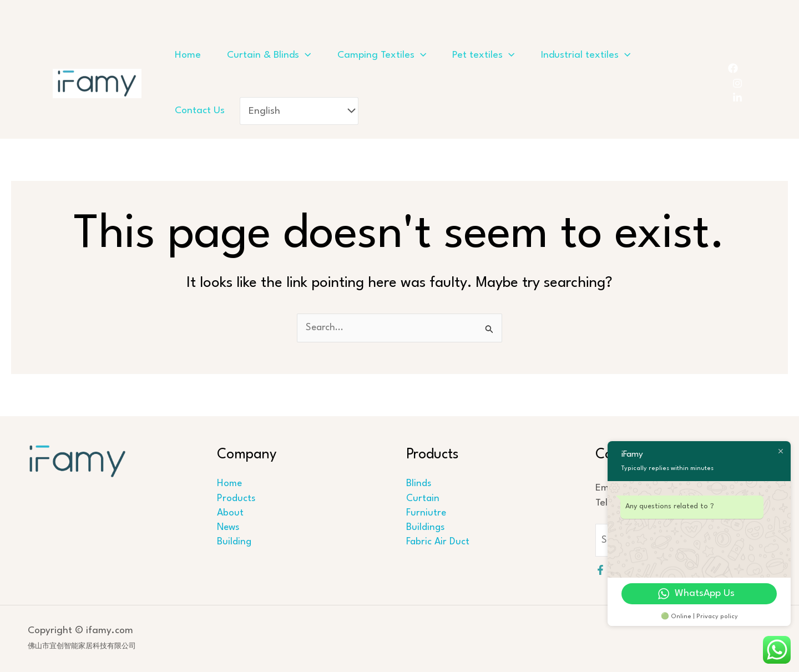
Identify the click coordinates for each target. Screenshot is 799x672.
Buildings (424, 528)
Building (233, 543)
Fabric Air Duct (437, 543)
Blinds (417, 484)
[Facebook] (733, 68)
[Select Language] (439, 111)
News (228, 528)
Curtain (421, 499)
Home (229, 484)
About (229, 514)
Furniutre (425, 514)
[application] (317, 55)
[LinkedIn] (737, 98)
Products (235, 499)
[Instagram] (737, 83)
